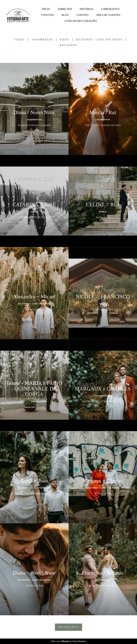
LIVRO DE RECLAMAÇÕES (81, 21)
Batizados (68, 45)
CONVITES (48, 15)
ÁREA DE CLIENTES (108, 15)
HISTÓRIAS (87, 9)
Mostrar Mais (68, 627)
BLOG (65, 15)
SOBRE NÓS (65, 9)
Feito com (69, 641)
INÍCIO (46, 9)
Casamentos (42, 40)
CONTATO (82, 15)
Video (64, 40)
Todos (19, 40)
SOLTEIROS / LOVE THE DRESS (99, 40)
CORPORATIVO (110, 9)
